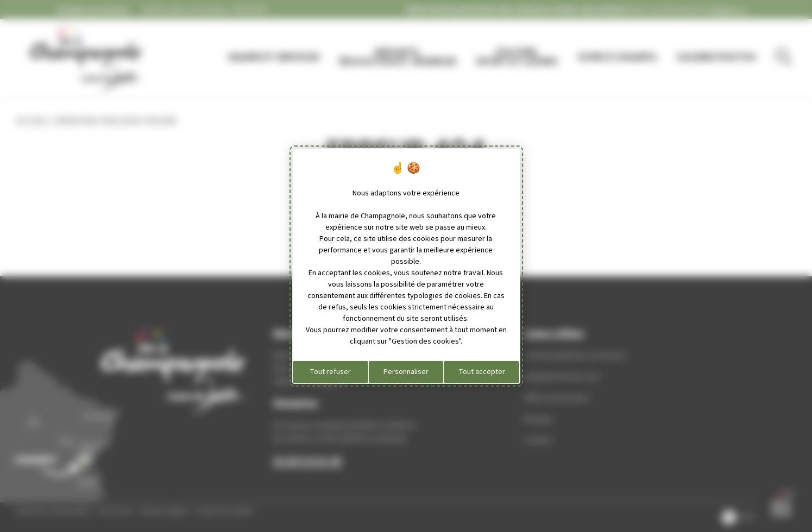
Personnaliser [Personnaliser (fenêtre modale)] (406, 372)
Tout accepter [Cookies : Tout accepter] (482, 372)
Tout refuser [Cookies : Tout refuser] (330, 372)
